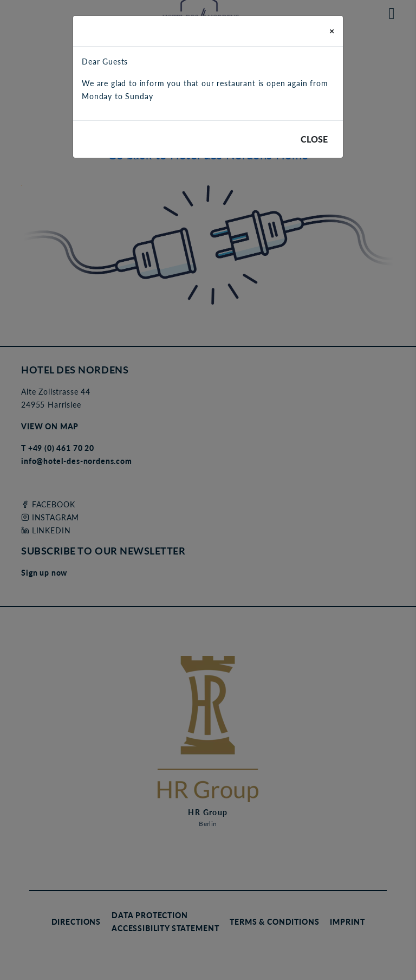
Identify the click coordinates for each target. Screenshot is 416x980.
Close (314, 139)
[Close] (332, 31)
